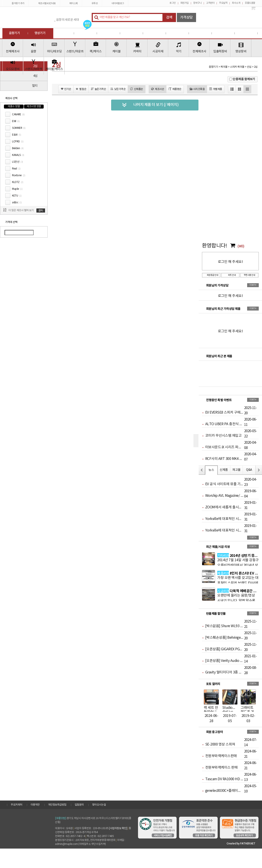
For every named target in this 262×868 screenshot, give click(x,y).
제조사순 (158, 89)
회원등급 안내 (211, 275)
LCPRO (18, 142)
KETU (17, 196)
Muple (17, 189)
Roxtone (19, 175)
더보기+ (253, 285)
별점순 (81, 89)
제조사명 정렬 (34, 106)
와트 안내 (230, 275)
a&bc (17, 203)
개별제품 (216, 89)
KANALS (18, 155)
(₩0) (241, 246)
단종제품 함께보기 (244, 79)
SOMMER (19, 128)
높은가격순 (98, 89)
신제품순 (137, 89)
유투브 (92, 3)
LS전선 (17, 162)
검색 (169, 17)
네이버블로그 (115, 3)
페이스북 (71, 3)
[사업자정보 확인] (118, 828)
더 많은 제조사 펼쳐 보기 (21, 210)
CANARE (18, 115)
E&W (16, 135)
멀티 (35, 86)
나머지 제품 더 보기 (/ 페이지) (150, 105)
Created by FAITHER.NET (241, 844)
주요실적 (223, 3)
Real (16, 169)
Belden (18, 148)
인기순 (66, 89)
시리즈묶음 (197, 89)
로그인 (173, 3)
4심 (35, 76)
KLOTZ (18, 182)
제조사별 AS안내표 (44, 3)
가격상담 (186, 17)
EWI (16, 121)
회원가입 (184, 3)
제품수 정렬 (14, 106)
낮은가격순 (118, 89)
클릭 (41, 211)
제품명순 (175, 89)
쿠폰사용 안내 (249, 275)
